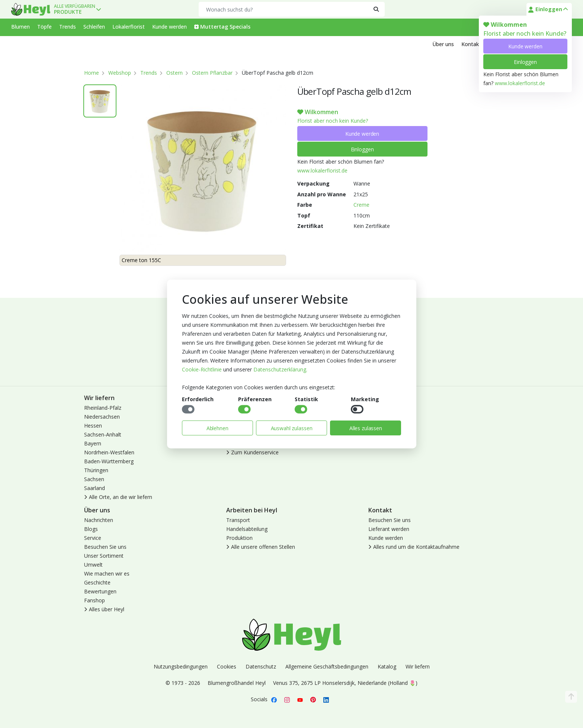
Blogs (91, 529)
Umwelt (93, 565)
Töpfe (44, 27)
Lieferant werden (389, 529)
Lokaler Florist (385, 434)
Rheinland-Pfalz (103, 408)
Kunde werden (525, 46)
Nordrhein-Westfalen (109, 452)
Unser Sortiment (104, 556)
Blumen (20, 27)
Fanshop (95, 600)
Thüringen (96, 470)
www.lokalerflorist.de (520, 83)
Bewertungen (100, 591)
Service (93, 538)
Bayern (93, 443)
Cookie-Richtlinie (202, 369)
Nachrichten (99, 520)
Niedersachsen (102, 417)
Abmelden (380, 426)
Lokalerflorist (129, 27)
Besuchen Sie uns (105, 547)
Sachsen (94, 479)
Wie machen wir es (107, 574)
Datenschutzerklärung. (280, 369)
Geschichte (97, 582)
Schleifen (94, 27)
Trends (68, 27)
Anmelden (380, 408)
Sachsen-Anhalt (103, 434)
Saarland (95, 488)
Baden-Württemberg (109, 461)
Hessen (93, 426)
